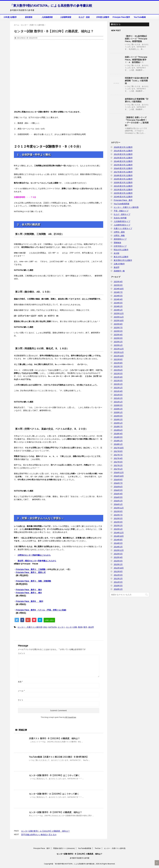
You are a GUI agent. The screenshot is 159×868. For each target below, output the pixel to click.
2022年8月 (118, 363)
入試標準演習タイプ (122, 225)
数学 (85, 627)
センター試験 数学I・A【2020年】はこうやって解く (54, 794)
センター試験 (72, 627)
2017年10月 (119, 448)
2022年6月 (118, 370)
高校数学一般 (119, 271)
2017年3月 (118, 462)
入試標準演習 (66, 17)
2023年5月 (118, 331)
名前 (20, 682)
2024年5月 (118, 296)
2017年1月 (118, 469)
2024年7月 (118, 292)
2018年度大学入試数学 (123, 175)
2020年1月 (118, 412)
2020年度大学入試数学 (123, 183)
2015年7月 (118, 515)
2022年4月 (118, 377)
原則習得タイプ (120, 239)
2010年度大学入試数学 (123, 147)
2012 (45, 627)
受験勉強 (117, 243)
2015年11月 (119, 508)
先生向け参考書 (120, 218)
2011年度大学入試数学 (123, 151)
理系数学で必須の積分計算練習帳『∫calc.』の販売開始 (137, 81)
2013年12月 (119, 550)
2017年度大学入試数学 (123, 172)
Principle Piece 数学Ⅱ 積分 (29, 593)
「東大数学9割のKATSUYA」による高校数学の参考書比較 (51, 6)
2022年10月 (119, 356)
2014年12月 (119, 533)
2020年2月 (118, 409)
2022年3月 (118, 381)
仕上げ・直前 (84, 17)
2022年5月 (118, 374)
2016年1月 (118, 504)
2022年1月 (118, 388)
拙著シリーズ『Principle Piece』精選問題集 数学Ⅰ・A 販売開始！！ (136, 60)
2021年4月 (118, 391)
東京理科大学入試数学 (123, 260)
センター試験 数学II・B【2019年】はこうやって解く (54, 775)
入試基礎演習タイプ (122, 221)
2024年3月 (118, 303)
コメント (22, 653)
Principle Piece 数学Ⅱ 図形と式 (31, 572)
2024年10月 (119, 289)
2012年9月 (118, 571)
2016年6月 (118, 487)
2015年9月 (118, 511)
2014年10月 (119, 536)
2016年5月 (118, 490)
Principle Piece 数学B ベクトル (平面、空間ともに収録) (41, 610)
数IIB (80, 627)
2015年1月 (118, 529)
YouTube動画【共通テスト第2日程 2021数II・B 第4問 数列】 (59, 757)
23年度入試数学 (103, 17)
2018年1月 (118, 444)
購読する (116, 24)
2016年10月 (119, 476)
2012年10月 (119, 568)
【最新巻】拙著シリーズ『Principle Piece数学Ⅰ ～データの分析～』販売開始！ (137, 121)
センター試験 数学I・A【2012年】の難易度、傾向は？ (45, 831)
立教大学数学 (119, 264)
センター (61, 627)
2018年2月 (118, 441)
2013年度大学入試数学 (123, 158)
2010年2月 (118, 589)
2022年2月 (118, 384)
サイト (21, 700)
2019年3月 (118, 416)
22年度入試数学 (10, 17)
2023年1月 (118, 345)
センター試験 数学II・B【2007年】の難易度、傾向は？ (55, 812)
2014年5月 (118, 543)
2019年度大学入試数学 (123, 179)
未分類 (116, 253)
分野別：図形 (119, 232)
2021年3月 (118, 395)
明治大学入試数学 (121, 250)
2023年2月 (118, 342)
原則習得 (29, 17)
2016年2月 (118, 501)
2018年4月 (118, 434)
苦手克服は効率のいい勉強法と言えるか (39, 835)
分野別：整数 (119, 236)
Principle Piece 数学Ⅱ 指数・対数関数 (33, 581)
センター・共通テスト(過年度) (30, 627)
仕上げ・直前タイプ (122, 214)
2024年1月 (118, 310)
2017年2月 (118, 465)
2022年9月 (118, 359)
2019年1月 (118, 423)
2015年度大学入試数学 (123, 165)
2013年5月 (118, 554)
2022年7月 (118, 366)
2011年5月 (118, 582)
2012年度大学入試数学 (123, 154)
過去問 (91, 627)
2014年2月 (118, 547)
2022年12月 (119, 349)
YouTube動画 (140, 17)
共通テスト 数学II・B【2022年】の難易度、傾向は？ (54, 738)
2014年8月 (118, 540)
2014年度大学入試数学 (123, 161)
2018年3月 (118, 437)
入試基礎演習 (47, 17)
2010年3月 (118, 586)
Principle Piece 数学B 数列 (29, 601)
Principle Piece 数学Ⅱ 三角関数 (31, 569)
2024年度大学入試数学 (123, 197)
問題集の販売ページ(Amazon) (64, 848)
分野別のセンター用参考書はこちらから (34, 555)
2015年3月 (118, 522)
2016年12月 (119, 472)
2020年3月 (118, 405)
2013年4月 (118, 557)
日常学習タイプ (120, 246)
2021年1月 (118, 402)
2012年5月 (118, 575)
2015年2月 (118, 526)
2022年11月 (119, 352)
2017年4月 (118, 458)
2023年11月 (119, 317)
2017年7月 (118, 455)
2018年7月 (118, 427)
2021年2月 (118, 398)
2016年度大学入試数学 (123, 168)
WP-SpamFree (71, 717)
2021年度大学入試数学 (123, 186)
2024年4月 (118, 299)
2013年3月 (118, 561)
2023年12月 (119, 313)
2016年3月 (118, 497)
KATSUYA (52, 627)
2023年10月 (119, 320)
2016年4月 (118, 494)
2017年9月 (118, 451)
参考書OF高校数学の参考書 (80, 858)
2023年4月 (118, 335)
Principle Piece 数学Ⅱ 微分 (29, 590)
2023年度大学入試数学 (123, 193)
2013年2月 (118, 564)
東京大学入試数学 (121, 257)
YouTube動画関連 (122, 204)
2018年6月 (118, 430)
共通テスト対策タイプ (123, 228)
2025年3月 (118, 285)
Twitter (98, 848)
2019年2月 (118, 419)
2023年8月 (118, 324)
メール (21, 691)
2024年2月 (118, 306)
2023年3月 (118, 338)
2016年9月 (118, 480)
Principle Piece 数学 (121, 17)
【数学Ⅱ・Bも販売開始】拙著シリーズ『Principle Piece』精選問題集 (136, 39)
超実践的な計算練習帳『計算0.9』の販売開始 (137, 100)
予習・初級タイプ (121, 211)
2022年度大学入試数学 (123, 190)
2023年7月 (118, 328)
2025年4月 (118, 282)
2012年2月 (118, 579)
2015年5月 (118, 518)
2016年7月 (118, 483)
